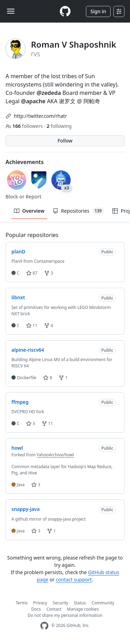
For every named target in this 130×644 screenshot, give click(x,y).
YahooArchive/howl (55, 455)
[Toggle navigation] (11, 11)
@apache (33, 101)
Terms (22, 603)
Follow (65, 141)
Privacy (40, 603)
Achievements (25, 162)
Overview (29, 211)
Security (60, 603)
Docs (36, 609)
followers (25, 126)
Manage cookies (83, 609)
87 (32, 273)
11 (32, 325)
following (59, 126)
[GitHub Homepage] (44, 626)
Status (80, 603)
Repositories (78, 211)
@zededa (49, 93)
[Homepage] (65, 11)
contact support (74, 580)
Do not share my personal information (65, 615)
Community (103, 603)
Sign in (98, 11)
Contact (54, 609)
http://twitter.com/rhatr (40, 116)
